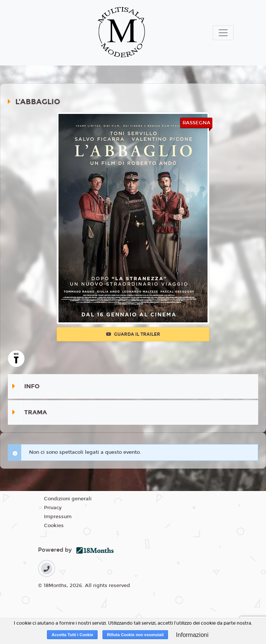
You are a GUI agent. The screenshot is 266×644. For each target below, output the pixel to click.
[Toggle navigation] (223, 33)
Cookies (54, 526)
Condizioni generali (68, 499)
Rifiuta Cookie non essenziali (135, 635)
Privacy (53, 508)
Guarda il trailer (133, 334)
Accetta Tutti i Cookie (72, 635)
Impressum (58, 517)
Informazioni (192, 635)
